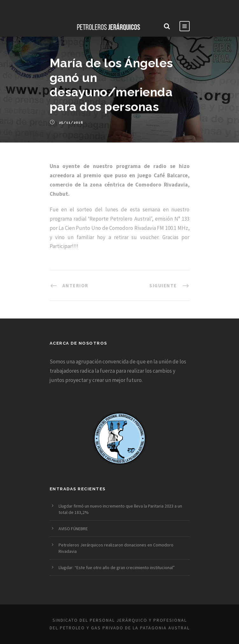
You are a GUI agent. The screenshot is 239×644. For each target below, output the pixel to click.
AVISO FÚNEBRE (73, 529)
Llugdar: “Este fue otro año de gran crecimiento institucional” (117, 567)
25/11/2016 (71, 123)
